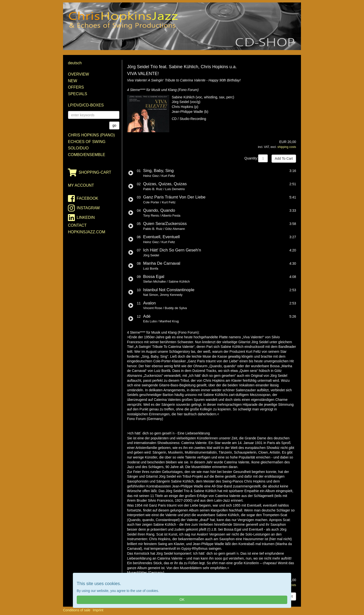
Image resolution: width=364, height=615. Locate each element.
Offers (76, 87)
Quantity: (251, 158)
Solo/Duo (78, 148)
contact (77, 225)
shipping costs (287, 147)
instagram (84, 208)
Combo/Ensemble (87, 155)
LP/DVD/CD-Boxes (86, 105)
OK (182, 600)
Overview (78, 74)
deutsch (75, 63)
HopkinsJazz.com (87, 232)
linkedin (81, 218)
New (72, 81)
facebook (83, 198)
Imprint (98, 610)
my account (81, 185)
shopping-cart (90, 172)
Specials (78, 94)
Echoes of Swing (87, 142)
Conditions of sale (77, 610)
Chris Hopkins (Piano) (91, 135)
